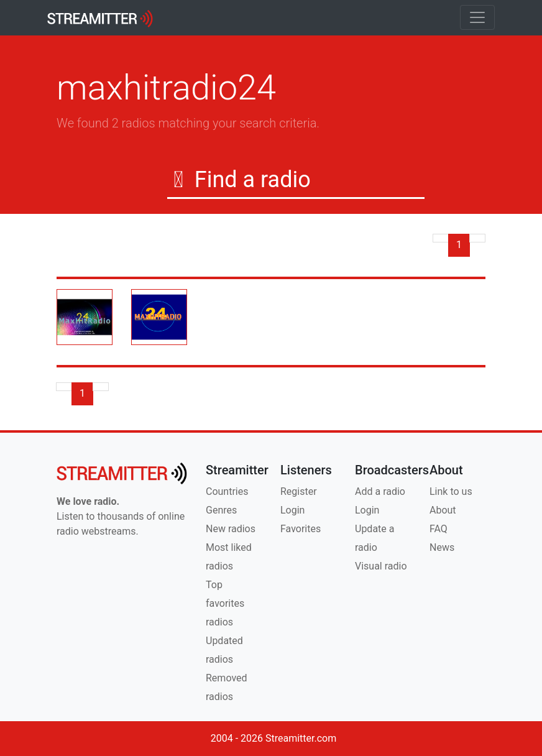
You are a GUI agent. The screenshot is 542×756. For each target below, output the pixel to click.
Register (299, 491)
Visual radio (381, 566)
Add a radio (380, 491)
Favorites (301, 529)
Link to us (451, 491)
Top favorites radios (225, 603)
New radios (231, 529)
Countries (227, 491)
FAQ (439, 529)
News (442, 547)
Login (292, 510)
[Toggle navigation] (477, 17)
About (443, 510)
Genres (221, 510)
